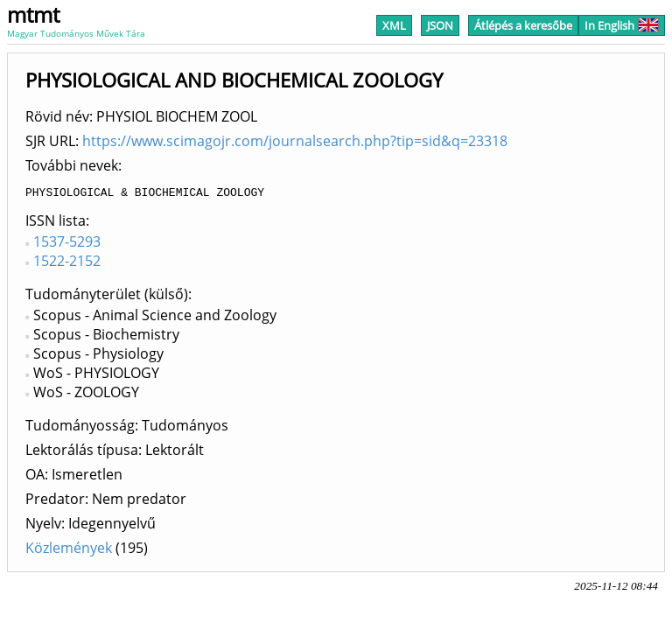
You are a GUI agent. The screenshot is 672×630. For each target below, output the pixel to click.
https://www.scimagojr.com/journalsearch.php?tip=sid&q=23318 (295, 141)
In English (622, 25)
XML (394, 25)
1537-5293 (67, 244)
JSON (440, 25)
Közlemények (69, 550)
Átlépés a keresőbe (523, 25)
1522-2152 (67, 263)
